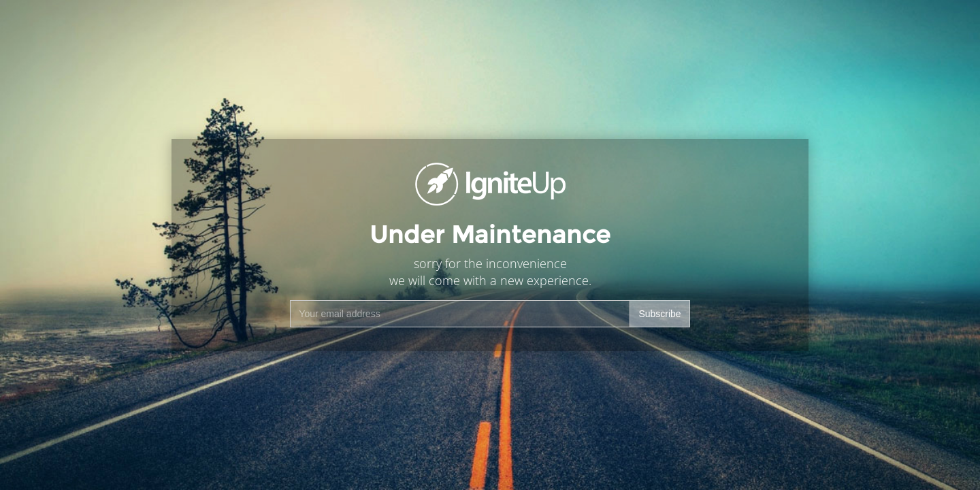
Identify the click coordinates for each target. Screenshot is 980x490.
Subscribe (659, 314)
